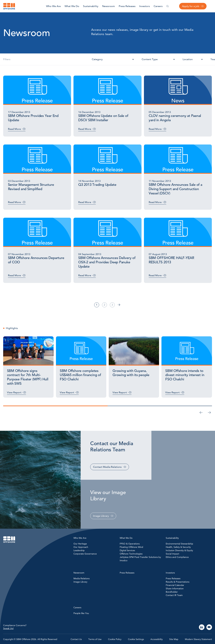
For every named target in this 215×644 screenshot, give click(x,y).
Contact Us (76, 639)
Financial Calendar (175, 585)
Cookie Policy (115, 639)
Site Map (174, 639)
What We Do (72, 6)
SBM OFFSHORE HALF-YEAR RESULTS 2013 (171, 260)
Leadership (79, 550)
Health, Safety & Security (178, 547)
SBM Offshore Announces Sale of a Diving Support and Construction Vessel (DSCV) (175, 189)
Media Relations (82, 578)
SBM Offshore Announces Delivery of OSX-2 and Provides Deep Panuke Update (107, 262)
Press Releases (127, 6)
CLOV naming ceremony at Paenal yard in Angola (175, 118)
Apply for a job (191, 6)
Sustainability (91, 6)
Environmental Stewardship (179, 544)
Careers (158, 6)
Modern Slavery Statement (198, 639)
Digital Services (127, 550)
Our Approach (81, 547)
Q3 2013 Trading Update (97, 185)
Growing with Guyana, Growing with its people (131, 373)
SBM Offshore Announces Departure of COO (36, 260)
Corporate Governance (85, 554)
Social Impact (172, 554)
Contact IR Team (174, 595)
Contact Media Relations (107, 467)
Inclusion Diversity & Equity (179, 550)
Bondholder (172, 592)
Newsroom (109, 6)
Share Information (175, 588)
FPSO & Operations (130, 544)
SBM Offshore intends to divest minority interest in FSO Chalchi (185, 375)
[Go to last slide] (201, 413)
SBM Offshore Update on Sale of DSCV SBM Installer (103, 118)
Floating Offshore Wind (131, 547)
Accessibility (157, 639)
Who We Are (53, 6)
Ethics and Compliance (177, 557)
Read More (14, 129)
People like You (81, 613)
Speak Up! (8, 628)
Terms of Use (95, 639)
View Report (14, 392)
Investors (145, 6)
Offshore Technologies (131, 554)
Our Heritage (80, 544)
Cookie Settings (136, 639)
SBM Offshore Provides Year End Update (33, 118)
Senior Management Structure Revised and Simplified (31, 187)
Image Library (101, 516)
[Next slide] (209, 413)
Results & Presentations (178, 582)
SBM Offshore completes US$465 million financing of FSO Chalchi (80, 375)
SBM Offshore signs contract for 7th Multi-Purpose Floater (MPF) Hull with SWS (28, 377)
